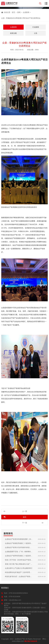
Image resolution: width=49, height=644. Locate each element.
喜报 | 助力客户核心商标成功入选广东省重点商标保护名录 (19, 565)
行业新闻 (36, 27)
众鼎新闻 (26, 12)
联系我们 (5, 588)
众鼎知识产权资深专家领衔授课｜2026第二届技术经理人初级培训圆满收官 (19, 540)
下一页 (25, 523)
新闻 (19, 12)
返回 (25, 517)
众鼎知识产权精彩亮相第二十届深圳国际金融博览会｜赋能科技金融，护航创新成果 (19, 544)
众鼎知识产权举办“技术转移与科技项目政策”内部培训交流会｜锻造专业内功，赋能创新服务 (18, 548)
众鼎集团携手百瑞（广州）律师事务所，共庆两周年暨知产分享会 (18, 552)
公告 (36, 33)
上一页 (25, 511)
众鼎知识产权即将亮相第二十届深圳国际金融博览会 (19, 556)
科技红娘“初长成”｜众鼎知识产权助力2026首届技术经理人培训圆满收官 (18, 577)
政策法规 (13, 33)
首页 (13, 12)
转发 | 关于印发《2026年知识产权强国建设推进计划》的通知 (19, 560)
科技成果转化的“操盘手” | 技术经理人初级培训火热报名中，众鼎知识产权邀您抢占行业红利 (19, 573)
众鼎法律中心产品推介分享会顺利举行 (19, 568)
